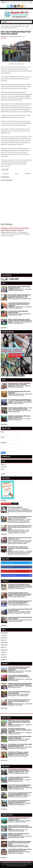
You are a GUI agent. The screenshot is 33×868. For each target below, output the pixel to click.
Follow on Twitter (17, 563)
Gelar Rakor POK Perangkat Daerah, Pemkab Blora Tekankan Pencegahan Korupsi (18, 548)
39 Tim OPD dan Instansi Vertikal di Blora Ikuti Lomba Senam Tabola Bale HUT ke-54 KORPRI (20, 400)
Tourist (3, 657)
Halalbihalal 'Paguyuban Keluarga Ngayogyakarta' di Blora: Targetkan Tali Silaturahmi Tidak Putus (20, 684)
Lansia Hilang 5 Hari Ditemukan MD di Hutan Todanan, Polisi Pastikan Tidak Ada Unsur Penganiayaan (19, 304)
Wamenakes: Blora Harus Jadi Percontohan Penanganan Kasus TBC (19, 287)
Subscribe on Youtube (17, 571)
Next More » (4, 328)
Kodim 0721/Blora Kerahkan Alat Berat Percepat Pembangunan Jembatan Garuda (19, 770)
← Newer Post (5, 174)
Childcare (3, 633)
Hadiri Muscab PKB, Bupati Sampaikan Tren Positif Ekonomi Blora (19, 819)
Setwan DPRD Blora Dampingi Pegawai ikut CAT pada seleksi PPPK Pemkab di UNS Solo (20, 602)
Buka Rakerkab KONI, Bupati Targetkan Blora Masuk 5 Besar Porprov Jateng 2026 (19, 384)
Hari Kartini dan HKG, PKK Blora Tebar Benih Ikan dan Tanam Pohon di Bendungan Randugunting (19, 668)
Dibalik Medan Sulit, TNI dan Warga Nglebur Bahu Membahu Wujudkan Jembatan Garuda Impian (19, 722)
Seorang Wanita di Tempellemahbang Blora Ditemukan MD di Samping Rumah (19, 801)
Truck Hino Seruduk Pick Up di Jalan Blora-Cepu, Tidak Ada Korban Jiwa (19, 778)
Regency (3, 650)
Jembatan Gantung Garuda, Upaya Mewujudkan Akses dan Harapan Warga (20, 737)
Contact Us (4, 467)
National (3, 643)
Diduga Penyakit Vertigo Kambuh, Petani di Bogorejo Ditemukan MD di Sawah (20, 517)
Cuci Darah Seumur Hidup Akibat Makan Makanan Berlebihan (18, 312)
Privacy (3, 469)
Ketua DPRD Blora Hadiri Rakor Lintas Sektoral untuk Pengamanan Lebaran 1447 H (20, 850)
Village (3, 660)
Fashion (8, 26)
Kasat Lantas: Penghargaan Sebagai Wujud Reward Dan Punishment (16, 33)
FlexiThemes (9, 865)
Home (3, 26)
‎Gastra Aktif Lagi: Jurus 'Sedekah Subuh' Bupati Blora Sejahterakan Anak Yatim (20, 745)
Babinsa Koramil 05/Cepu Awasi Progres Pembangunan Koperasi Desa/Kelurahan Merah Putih (20, 827)
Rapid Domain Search (21, 866)
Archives (15, 504)
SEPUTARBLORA (16, 862)
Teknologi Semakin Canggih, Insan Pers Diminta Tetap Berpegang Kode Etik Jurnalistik (20, 593)
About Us (3, 464)
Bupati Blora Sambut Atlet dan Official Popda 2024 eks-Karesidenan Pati (19, 417)
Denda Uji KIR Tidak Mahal (15, 507)
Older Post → (28, 174)
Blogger (29, 862)
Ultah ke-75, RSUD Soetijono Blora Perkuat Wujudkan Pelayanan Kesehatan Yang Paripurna (20, 320)
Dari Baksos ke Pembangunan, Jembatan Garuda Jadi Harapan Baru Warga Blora (18, 753)
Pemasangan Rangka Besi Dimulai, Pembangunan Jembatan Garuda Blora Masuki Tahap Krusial (20, 730)
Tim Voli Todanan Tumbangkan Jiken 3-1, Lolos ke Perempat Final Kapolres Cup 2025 (20, 408)
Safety (3, 652)
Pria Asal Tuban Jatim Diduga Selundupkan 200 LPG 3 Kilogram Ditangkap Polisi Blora (20, 794)
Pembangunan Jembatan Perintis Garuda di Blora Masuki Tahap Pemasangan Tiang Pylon (15, 229)
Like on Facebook (17, 567)
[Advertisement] (16, 256)
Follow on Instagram (17, 575)
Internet (3, 638)
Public (2, 647)
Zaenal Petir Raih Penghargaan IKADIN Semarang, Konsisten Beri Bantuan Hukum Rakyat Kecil (19, 677)
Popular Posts (6, 504)
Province (3, 645)
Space (3, 655)
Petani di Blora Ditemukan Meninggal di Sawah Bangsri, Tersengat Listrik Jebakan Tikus (20, 786)
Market (3, 640)
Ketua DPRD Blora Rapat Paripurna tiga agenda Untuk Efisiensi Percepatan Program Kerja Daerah (20, 843)
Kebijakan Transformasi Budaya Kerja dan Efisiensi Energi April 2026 (18, 834)
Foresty (3, 635)
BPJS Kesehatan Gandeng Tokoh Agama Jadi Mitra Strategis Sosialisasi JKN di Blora (19, 295)
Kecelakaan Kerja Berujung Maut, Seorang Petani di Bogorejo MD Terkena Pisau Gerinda (20, 585)
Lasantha (24, 865)
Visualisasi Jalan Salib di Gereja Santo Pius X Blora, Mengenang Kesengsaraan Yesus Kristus (20, 527)
